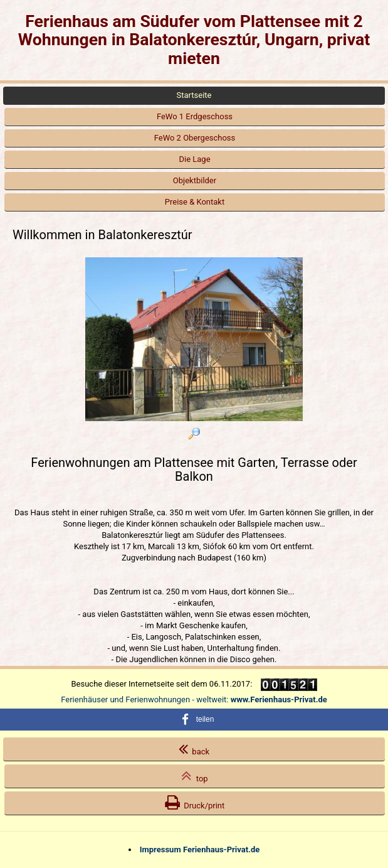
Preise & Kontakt (195, 202)
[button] (194, 720)
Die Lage (194, 159)
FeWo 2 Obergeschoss (195, 138)
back (194, 749)
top (194, 776)
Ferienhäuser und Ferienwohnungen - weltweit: (194, 699)
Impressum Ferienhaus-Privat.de (200, 849)
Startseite (194, 95)
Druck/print (195, 803)
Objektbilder (195, 180)
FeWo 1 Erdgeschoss (195, 116)
